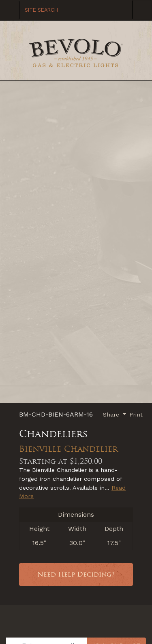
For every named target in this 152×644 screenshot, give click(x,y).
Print (136, 415)
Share (112, 415)
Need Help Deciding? (76, 574)
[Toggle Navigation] (142, 10)
